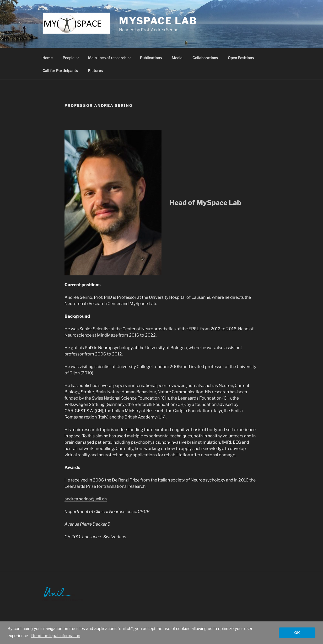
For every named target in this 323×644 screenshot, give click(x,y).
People (71, 58)
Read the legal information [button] (56, 636)
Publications (151, 58)
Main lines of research (110, 58)
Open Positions (241, 58)
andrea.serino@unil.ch (86, 499)
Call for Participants (60, 70)
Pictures (95, 70)
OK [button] (297, 633)
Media (177, 58)
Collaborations (205, 58)
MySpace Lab (158, 21)
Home (48, 58)
